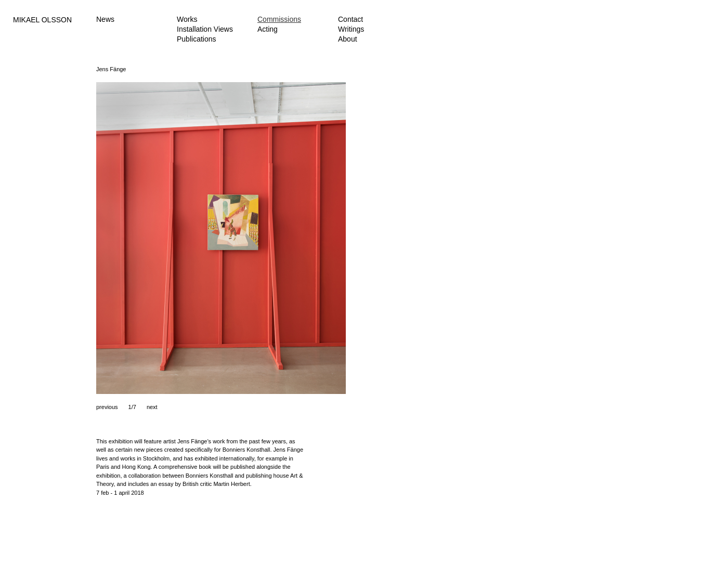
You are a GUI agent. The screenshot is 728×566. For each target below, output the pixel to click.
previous (107, 407)
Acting (268, 29)
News (105, 19)
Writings (351, 29)
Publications (197, 39)
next (152, 407)
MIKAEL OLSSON (42, 20)
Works (187, 19)
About (348, 39)
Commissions (279, 19)
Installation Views (205, 29)
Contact (350, 19)
